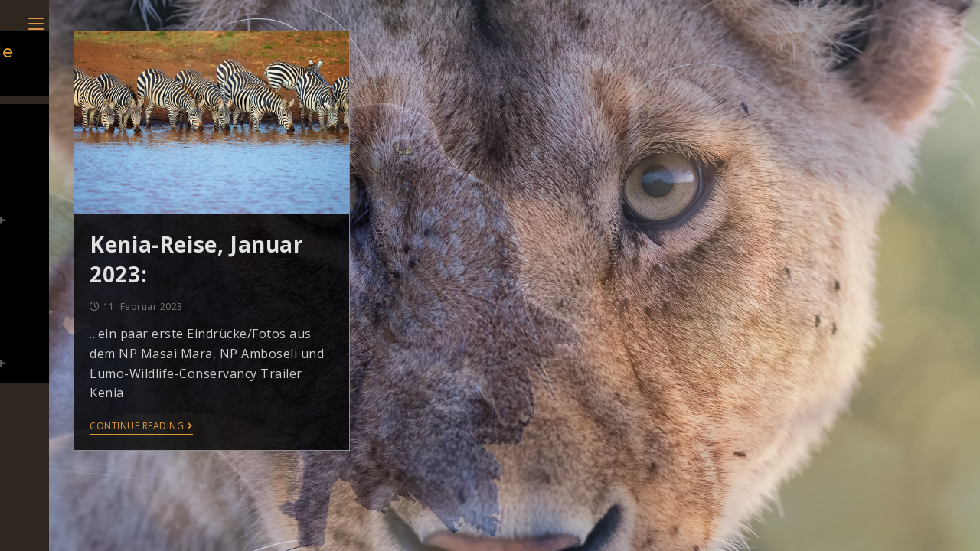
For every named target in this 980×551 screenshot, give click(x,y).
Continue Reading (141, 427)
